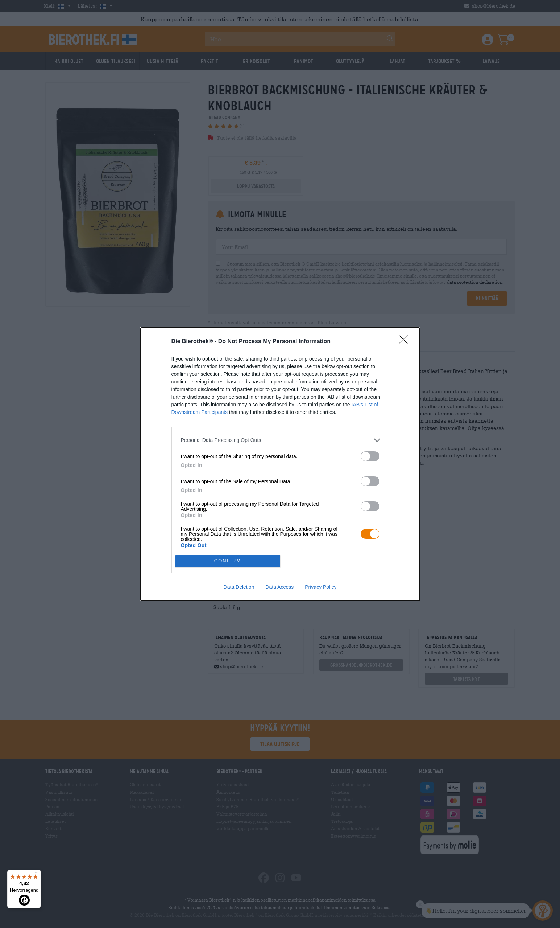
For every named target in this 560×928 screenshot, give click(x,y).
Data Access (279, 587)
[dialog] (280, 464)
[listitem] (280, 440)
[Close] (406, 342)
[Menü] (37, 874)
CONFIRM (228, 561)
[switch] (370, 456)
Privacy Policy (321, 587)
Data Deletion (239, 587)
